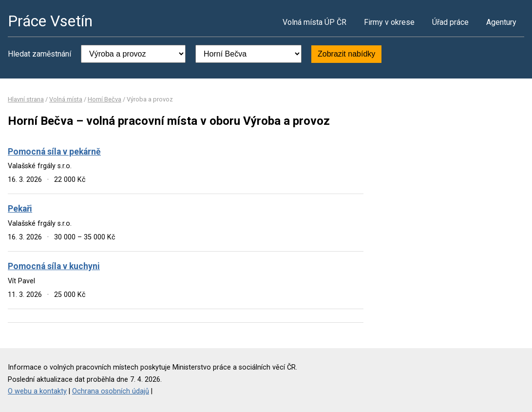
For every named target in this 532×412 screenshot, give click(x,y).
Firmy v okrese (389, 22)
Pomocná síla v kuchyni (54, 266)
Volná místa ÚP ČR (314, 22)
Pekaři (20, 209)
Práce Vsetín (50, 21)
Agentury (501, 22)
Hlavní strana (26, 99)
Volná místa (66, 99)
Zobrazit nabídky (346, 54)
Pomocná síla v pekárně (54, 152)
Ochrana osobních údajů (111, 391)
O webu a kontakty (37, 391)
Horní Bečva (104, 99)
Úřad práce (450, 22)
